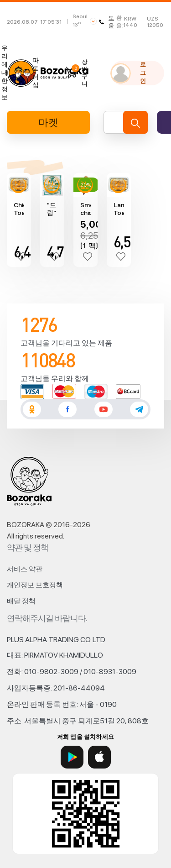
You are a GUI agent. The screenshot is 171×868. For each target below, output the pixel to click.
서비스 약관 (25, 569)
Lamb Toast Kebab (119, 209)
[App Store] (99, 757)
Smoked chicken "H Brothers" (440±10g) (85, 209)
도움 (106, 22)
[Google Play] (72, 757)
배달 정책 (21, 601)
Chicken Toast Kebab (19, 209)
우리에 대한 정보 (5, 73)
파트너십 (36, 73)
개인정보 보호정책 (35, 585)
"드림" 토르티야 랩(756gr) (52, 209)
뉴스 (20, 73)
